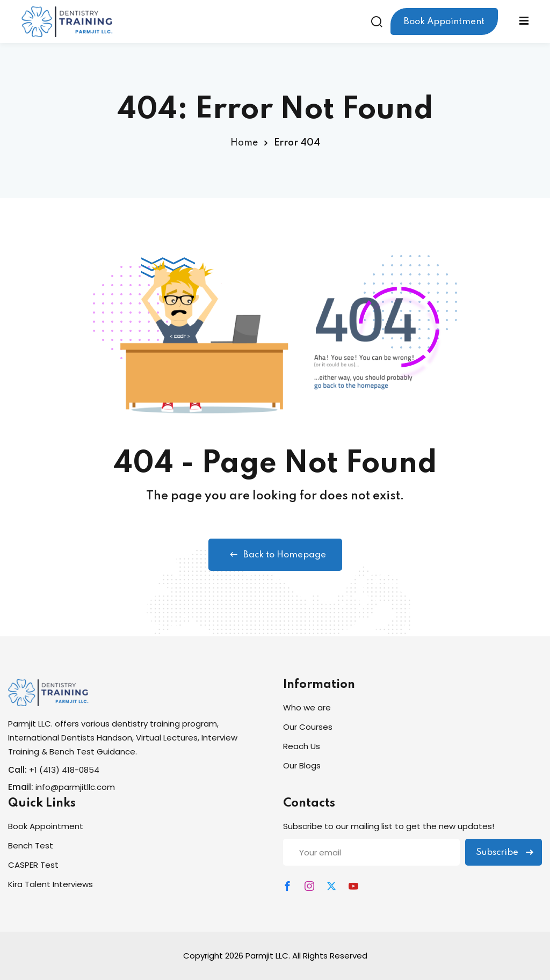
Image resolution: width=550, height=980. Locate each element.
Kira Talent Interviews (50, 884)
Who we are (307, 707)
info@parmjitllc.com (75, 787)
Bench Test (31, 845)
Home (244, 143)
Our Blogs (302, 765)
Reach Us (302, 746)
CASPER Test (33, 865)
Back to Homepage (275, 555)
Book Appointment (444, 22)
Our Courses (308, 727)
